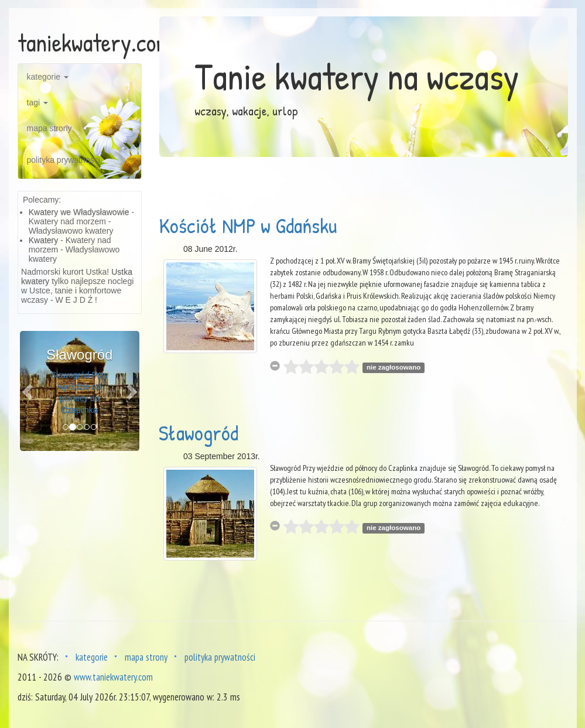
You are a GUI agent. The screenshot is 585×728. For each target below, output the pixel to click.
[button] (29, 391)
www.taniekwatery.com (113, 677)
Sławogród (199, 433)
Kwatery (44, 240)
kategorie (48, 77)
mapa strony (49, 128)
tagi (37, 102)
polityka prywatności (64, 160)
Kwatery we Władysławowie (79, 212)
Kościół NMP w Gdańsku (248, 225)
